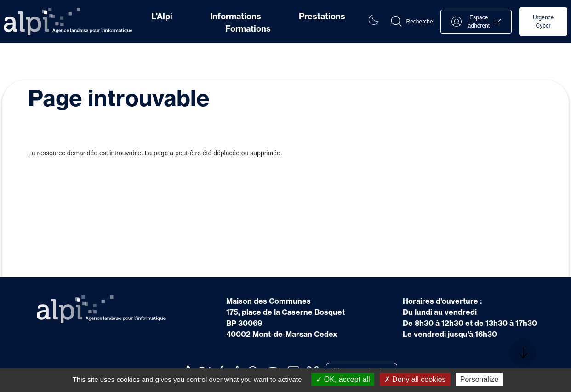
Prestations (322, 16)
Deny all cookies (415, 379)
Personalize (480, 379)
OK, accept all (343, 379)
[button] (411, 22)
